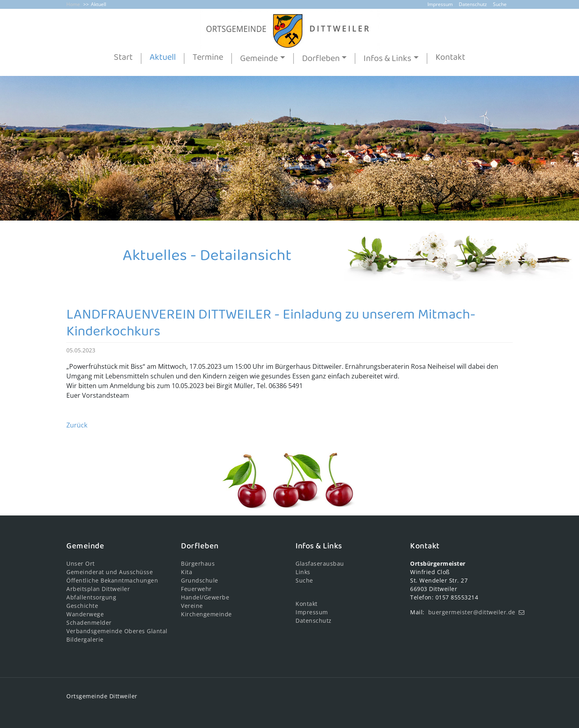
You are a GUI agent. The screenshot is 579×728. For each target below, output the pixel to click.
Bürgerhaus (198, 563)
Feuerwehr (196, 589)
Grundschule (200, 580)
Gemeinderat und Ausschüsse (110, 572)
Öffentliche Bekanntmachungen (112, 580)
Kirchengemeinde (206, 614)
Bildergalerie (85, 639)
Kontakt (450, 58)
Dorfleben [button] (321, 58)
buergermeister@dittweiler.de (472, 612)
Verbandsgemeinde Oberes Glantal (117, 631)
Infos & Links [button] (387, 58)
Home (73, 4)
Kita (187, 572)
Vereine (192, 606)
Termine (208, 58)
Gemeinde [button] (259, 58)
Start (123, 58)
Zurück (77, 425)
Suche (500, 4)
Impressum (440, 4)
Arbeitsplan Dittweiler (98, 589)
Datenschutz (473, 4)
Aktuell (99, 4)
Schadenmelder (89, 623)
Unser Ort (81, 563)
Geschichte (82, 606)
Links (303, 572)
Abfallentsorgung (91, 597)
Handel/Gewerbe (205, 597)
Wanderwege (85, 614)
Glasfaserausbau (320, 563)
